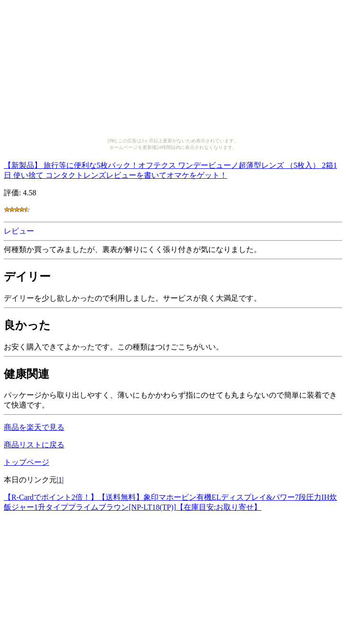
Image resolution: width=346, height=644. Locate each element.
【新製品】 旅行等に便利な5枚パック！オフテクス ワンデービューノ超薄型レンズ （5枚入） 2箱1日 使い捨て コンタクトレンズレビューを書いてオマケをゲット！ (170, 169)
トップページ (27, 462)
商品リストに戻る (34, 445)
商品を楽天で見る (34, 427)
